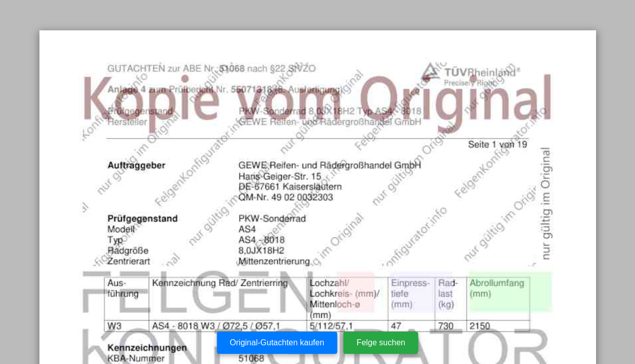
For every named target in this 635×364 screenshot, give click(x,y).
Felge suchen (381, 343)
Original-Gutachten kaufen (277, 343)
